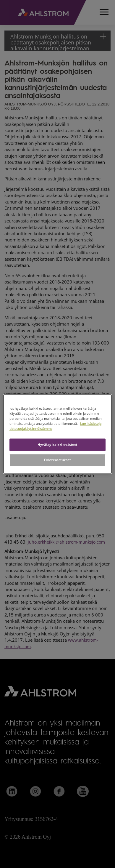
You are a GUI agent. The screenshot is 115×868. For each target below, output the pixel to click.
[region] (58, 434)
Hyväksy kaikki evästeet (57, 445)
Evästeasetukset (57, 460)
